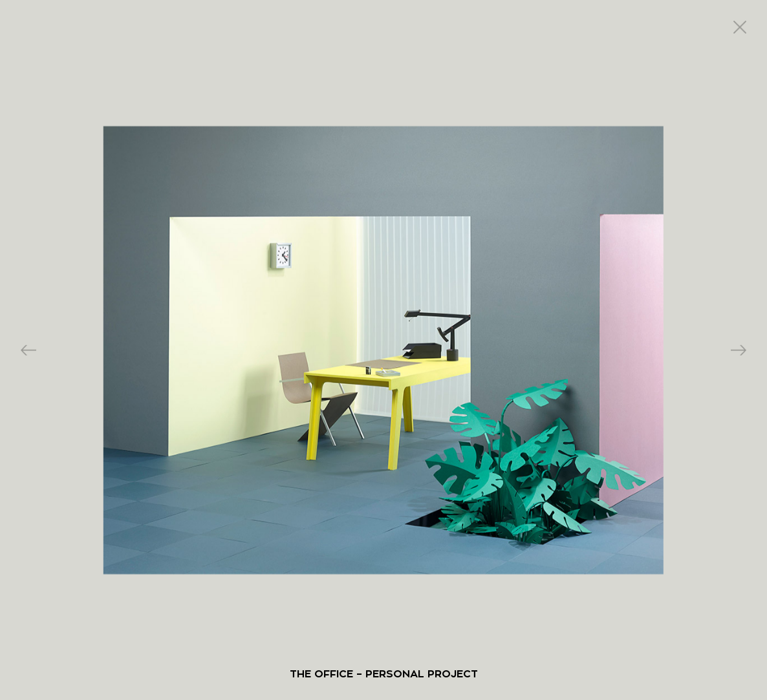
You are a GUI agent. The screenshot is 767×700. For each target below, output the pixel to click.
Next (739, 350)
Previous (28, 350)
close (740, 27)
